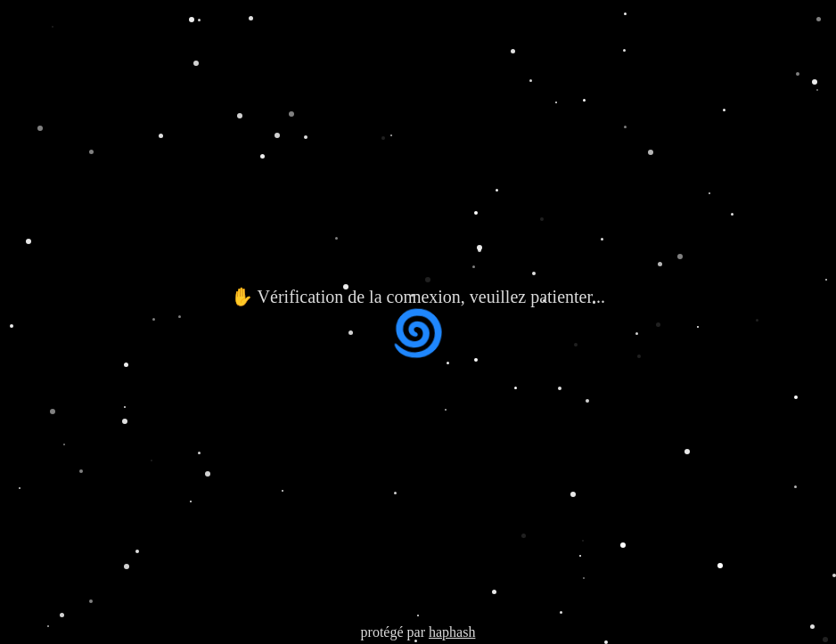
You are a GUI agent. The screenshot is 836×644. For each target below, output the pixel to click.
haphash (452, 632)
